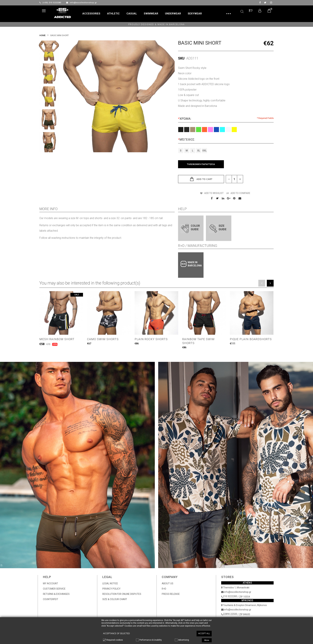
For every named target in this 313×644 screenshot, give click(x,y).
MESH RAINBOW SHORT (57, 339)
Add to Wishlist (214, 193)
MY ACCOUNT (50, 583)
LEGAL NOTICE (110, 583)
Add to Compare (240, 193)
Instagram (271, 3)
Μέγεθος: (187, 139)
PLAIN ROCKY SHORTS (151, 339)
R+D (164, 589)
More (207, 640)
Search (242, 11)
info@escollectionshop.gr (82, 3)
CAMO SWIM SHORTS (103, 339)
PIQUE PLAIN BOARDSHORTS (251, 339)
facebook (260, 3)
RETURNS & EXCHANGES (56, 594)
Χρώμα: (185, 119)
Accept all (204, 633)
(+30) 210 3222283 (51, 3)
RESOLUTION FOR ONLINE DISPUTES (122, 594)
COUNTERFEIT (51, 599)
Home (42, 35)
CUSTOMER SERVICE (54, 589)
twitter (265, 3)
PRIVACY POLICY (111, 589)
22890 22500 (230, 614)
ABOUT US (168, 583)
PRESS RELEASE (171, 594)
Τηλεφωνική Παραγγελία (201, 164)
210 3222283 (230, 596)
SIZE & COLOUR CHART (115, 599)
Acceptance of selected (116, 633)
